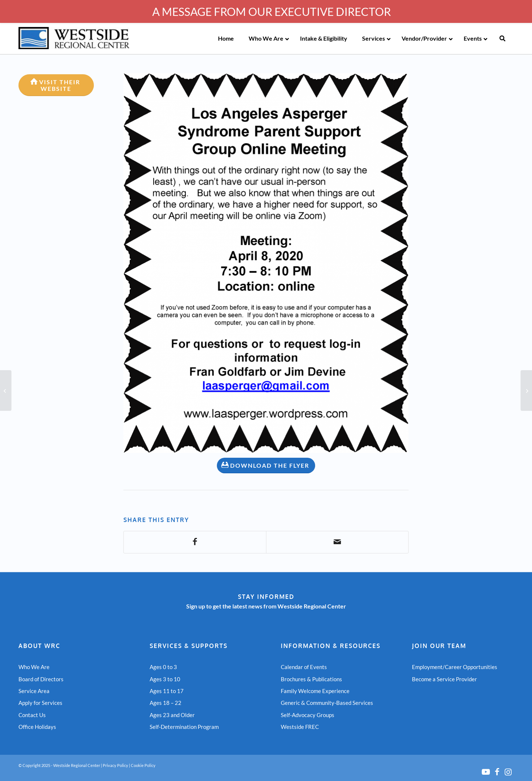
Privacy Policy (115, 765)
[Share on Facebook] (195, 542)
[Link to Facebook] (497, 772)
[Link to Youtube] (486, 772)
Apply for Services (40, 703)
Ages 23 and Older (172, 715)
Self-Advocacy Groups (308, 715)
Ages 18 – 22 (166, 703)
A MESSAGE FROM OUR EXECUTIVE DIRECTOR (272, 11)
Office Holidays (37, 727)
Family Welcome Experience (315, 691)
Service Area (34, 691)
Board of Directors (41, 679)
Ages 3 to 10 (165, 679)
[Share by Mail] (337, 542)
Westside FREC (300, 727)
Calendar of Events (304, 667)
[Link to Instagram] (508, 772)
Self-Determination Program (184, 727)
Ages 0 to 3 (163, 667)
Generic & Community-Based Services (327, 703)
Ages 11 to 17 (167, 691)
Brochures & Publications (311, 679)
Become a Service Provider (444, 679)
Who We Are (34, 667)
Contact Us (32, 715)
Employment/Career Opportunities (455, 667)
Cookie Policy (143, 765)
